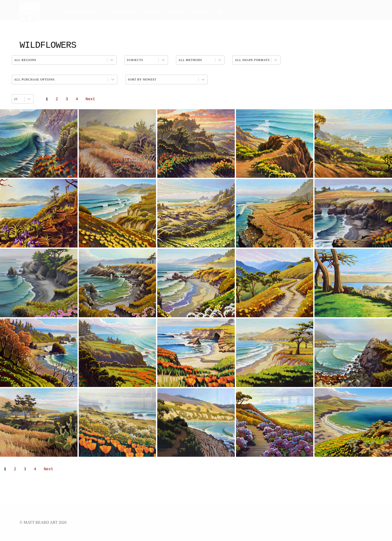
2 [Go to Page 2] (57, 99)
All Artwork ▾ (120, 11)
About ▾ (176, 11)
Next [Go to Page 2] (90, 99)
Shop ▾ (152, 11)
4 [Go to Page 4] (77, 99)
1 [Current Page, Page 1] (47, 99)
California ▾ (79, 11)
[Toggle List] (29, 99)
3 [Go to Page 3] (67, 99)
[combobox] (18, 99)
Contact (202, 11)
